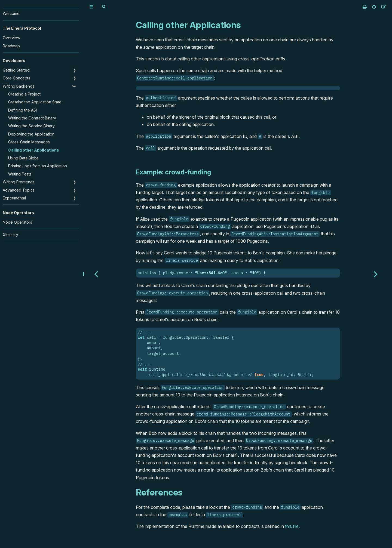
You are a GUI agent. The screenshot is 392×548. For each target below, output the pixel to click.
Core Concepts (16, 78)
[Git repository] (375, 7)
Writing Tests (20, 174)
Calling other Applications (34, 150)
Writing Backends (19, 86)
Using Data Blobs (23, 158)
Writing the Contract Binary (32, 118)
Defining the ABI (22, 110)
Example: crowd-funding (174, 172)
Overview (11, 38)
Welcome (11, 13)
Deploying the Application (31, 134)
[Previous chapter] (96, 274)
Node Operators (17, 222)
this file (292, 526)
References (159, 492)
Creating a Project (24, 94)
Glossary (10, 234)
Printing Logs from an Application (38, 166)
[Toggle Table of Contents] (91, 7)
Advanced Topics (19, 190)
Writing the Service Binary (31, 126)
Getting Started (16, 70)
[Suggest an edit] (384, 7)
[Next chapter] (376, 274)
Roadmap (11, 46)
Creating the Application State (35, 102)
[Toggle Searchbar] (104, 7)
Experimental (14, 198)
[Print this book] (365, 7)
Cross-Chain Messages (29, 142)
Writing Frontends (19, 182)
